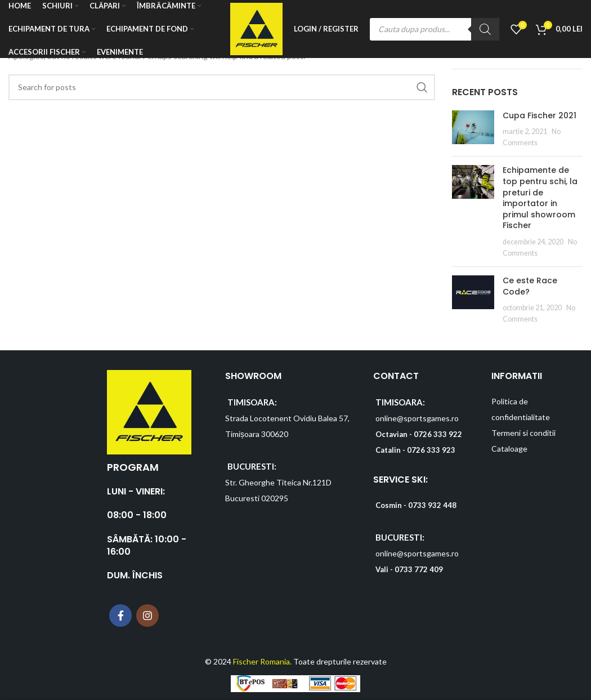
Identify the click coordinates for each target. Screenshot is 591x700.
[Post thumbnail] (473, 129)
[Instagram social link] (147, 616)
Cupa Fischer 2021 (539, 115)
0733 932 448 (432, 505)
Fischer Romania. (262, 661)
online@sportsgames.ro (417, 418)
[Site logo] (256, 28)
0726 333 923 (431, 450)
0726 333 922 (438, 434)
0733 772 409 (419, 569)
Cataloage (509, 449)
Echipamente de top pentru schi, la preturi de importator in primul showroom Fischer (540, 198)
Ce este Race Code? (530, 286)
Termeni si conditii (523, 433)
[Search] (485, 30)
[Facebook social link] (120, 616)
